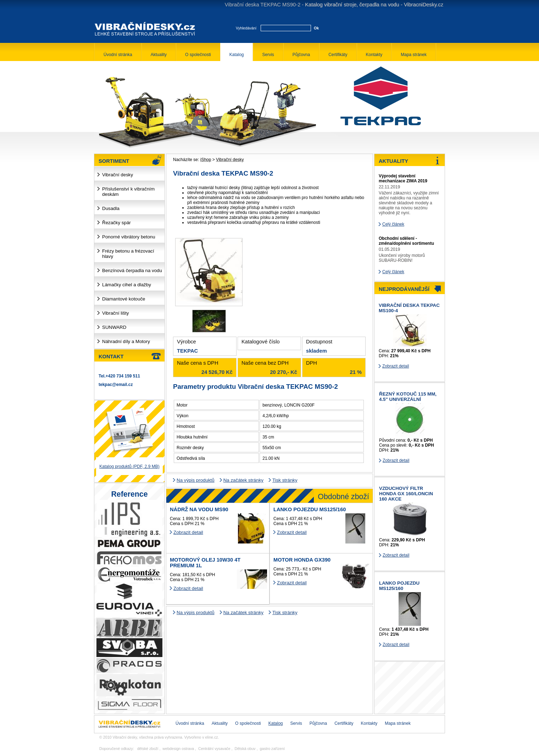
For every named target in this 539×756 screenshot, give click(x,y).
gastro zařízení (272, 749)
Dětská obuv (245, 749)
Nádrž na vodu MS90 (199, 509)
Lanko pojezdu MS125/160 (310, 509)
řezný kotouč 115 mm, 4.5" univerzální (408, 397)
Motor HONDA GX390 (302, 560)
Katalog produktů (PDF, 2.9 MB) (129, 467)
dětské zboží (148, 749)
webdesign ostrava (178, 749)
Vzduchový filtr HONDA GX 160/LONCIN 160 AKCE (406, 494)
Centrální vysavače (214, 749)
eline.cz (212, 737)
